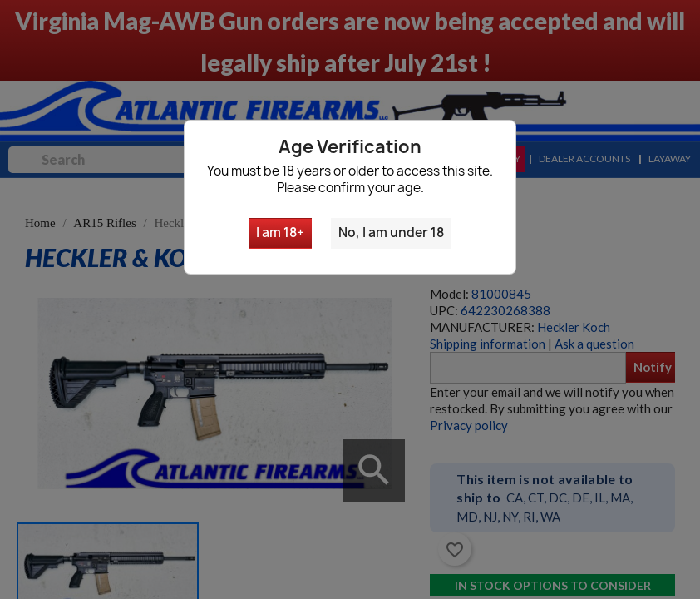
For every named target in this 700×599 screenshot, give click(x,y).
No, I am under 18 (391, 233)
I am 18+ (280, 233)
